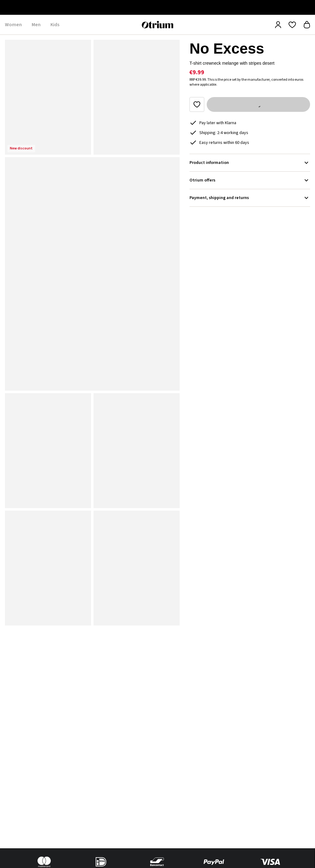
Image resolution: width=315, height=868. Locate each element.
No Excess (227, 49)
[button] (48, 97)
